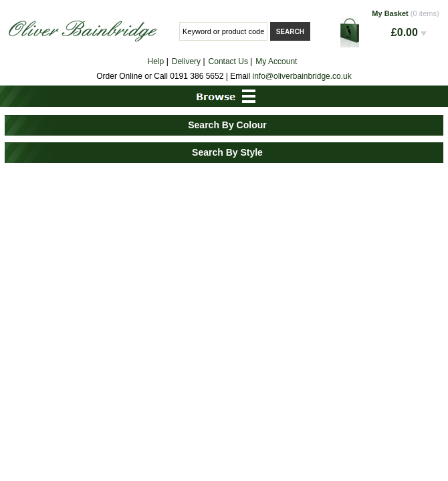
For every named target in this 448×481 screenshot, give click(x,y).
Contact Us (228, 61)
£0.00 (409, 32)
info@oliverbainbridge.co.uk (302, 76)
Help (156, 61)
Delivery (186, 61)
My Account (276, 61)
